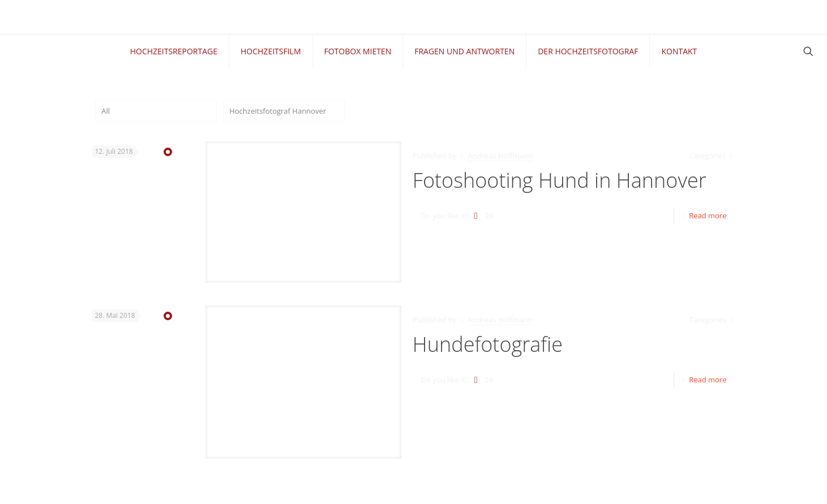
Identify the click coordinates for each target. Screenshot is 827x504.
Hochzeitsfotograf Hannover (278, 111)
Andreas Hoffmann (500, 156)
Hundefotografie (488, 344)
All (106, 111)
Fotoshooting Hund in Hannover (560, 180)
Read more (708, 216)
